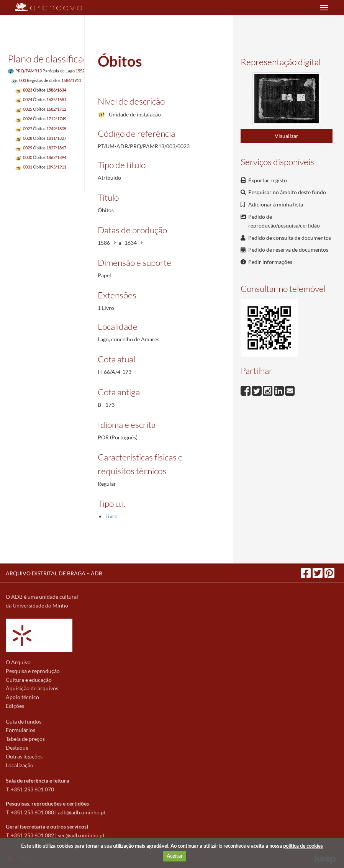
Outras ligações (24, 756)
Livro (111, 516)
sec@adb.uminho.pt (81, 835)
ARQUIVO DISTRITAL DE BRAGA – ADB (54, 573)
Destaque (17, 748)
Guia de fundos (24, 721)
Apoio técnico (22, 697)
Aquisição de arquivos (32, 688)
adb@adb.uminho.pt (82, 812)
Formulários (20, 730)
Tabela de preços (25, 739)
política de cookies (303, 846)
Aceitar (175, 856)
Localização (20, 765)
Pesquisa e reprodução (33, 671)
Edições (15, 706)
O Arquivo (18, 662)
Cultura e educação (29, 680)
